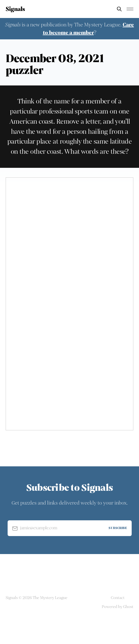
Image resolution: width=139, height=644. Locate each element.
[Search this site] (119, 9)
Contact (118, 598)
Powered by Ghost (118, 607)
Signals (15, 9)
